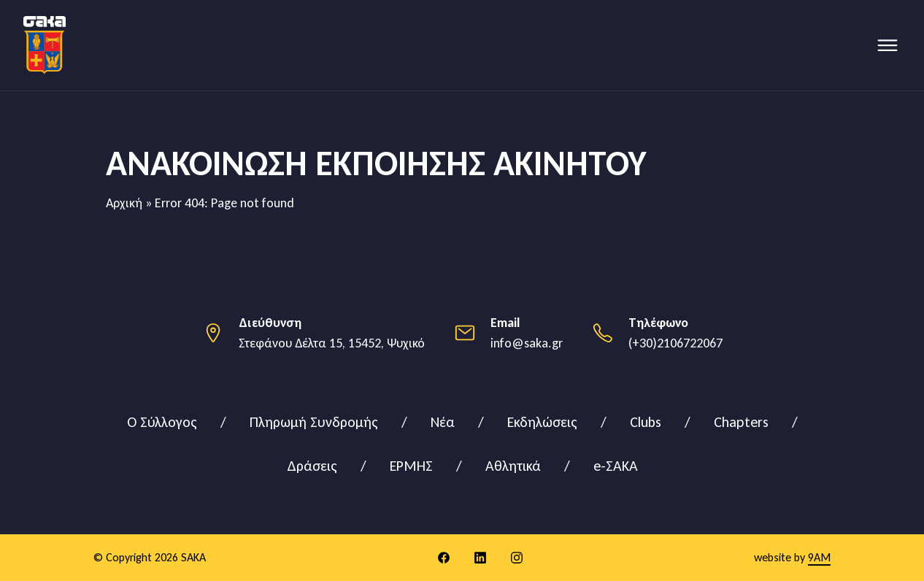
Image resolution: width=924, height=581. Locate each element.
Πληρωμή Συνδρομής (314, 422)
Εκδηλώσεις (542, 422)
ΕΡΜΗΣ (411, 466)
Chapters (741, 422)
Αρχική (124, 203)
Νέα (443, 422)
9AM (819, 557)
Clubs (646, 422)
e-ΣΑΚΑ (616, 466)
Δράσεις (312, 466)
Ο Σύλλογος (162, 422)
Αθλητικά (513, 466)
